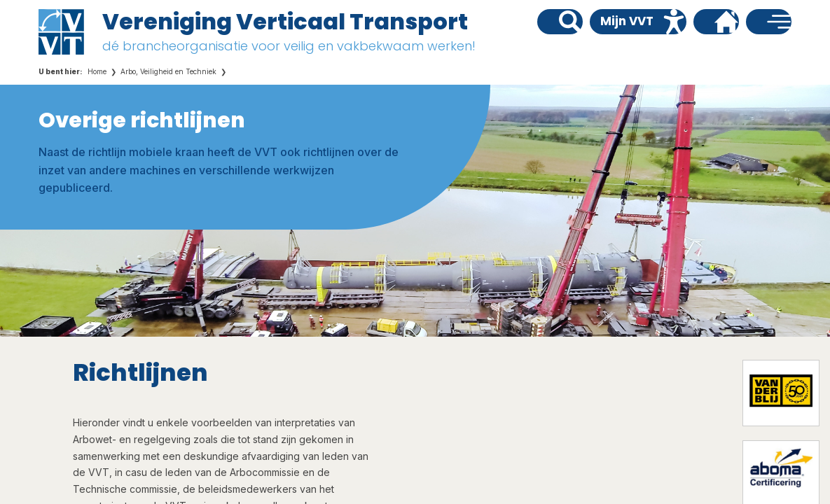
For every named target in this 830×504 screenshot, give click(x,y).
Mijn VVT (627, 21)
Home (97, 71)
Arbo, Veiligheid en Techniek (168, 71)
